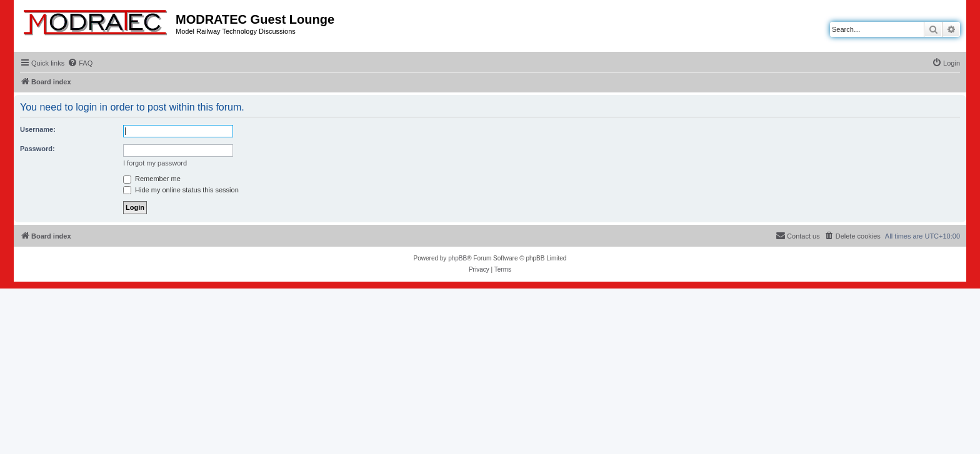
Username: (38, 129)
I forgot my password (155, 163)
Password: (37, 149)
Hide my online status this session (181, 190)
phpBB (457, 258)
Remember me (152, 179)
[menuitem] (80, 63)
